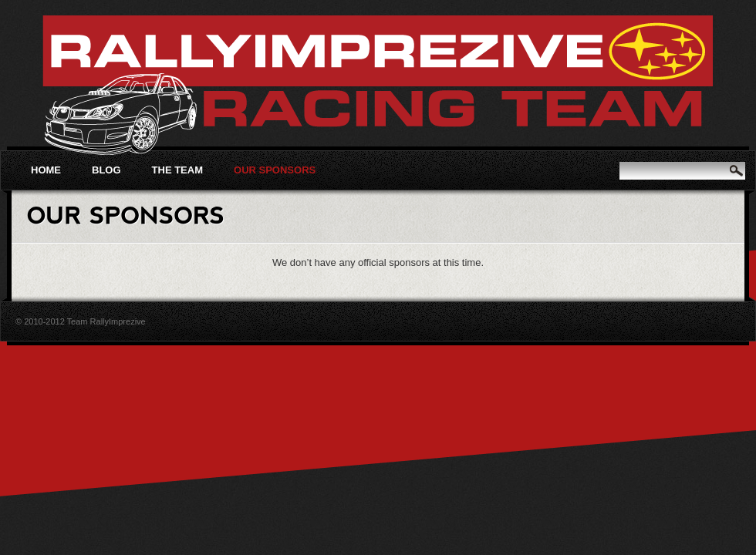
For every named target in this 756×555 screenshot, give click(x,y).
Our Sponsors (275, 170)
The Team (177, 170)
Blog (106, 170)
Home (46, 170)
